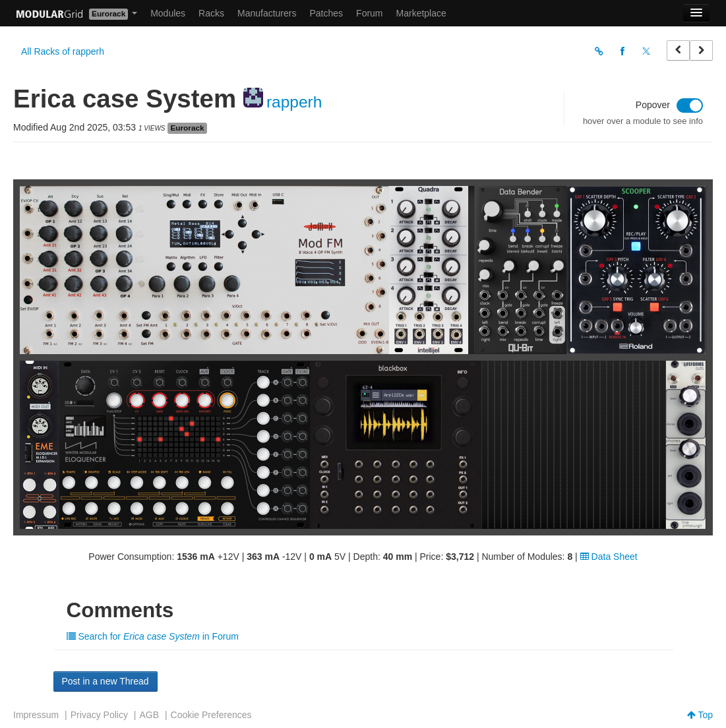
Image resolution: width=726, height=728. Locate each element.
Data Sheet (609, 557)
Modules (168, 13)
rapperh (294, 102)
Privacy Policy (99, 715)
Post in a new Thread (106, 681)
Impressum (36, 715)
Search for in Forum (153, 636)
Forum (369, 13)
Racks (211, 13)
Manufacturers (267, 13)
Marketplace (421, 13)
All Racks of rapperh (63, 51)
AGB (149, 715)
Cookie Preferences (211, 715)
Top (700, 715)
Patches (326, 13)
